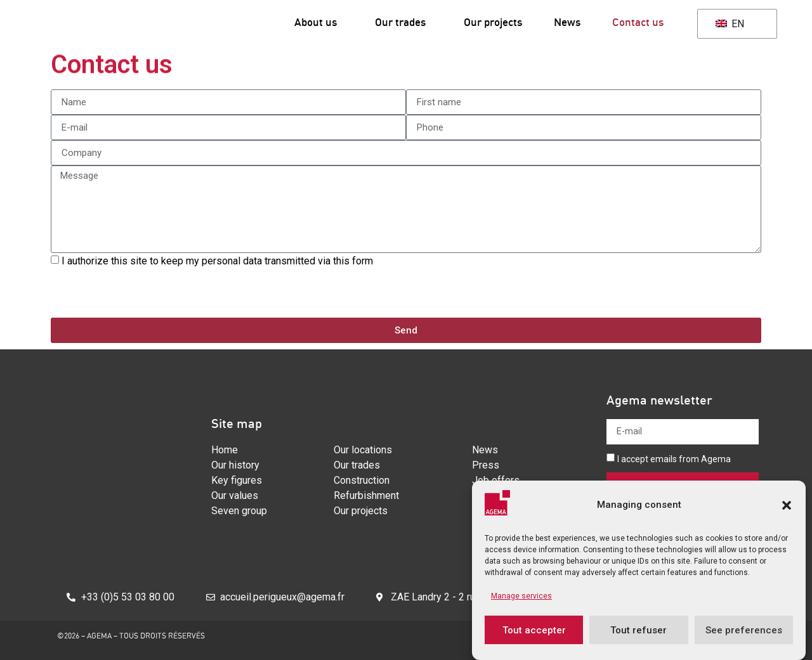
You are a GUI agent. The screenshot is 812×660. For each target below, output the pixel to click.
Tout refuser (638, 630)
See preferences (744, 630)
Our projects (493, 22)
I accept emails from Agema (674, 459)
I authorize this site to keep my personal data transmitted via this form (219, 261)
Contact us (638, 22)
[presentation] (147, 293)
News (567, 22)
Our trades (403, 22)
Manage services (521, 596)
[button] (787, 505)
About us (319, 22)
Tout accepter (534, 630)
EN (730, 24)
